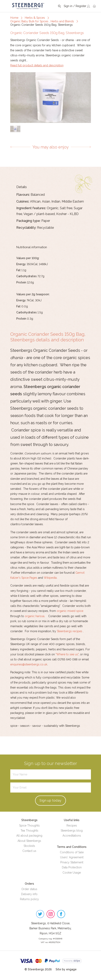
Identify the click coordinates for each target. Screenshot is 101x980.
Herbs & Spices (35, 18)
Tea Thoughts (29, 831)
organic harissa (35, 616)
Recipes (72, 826)
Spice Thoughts (29, 826)
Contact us (29, 851)
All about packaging (29, 836)
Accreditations (72, 836)
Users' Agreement (72, 857)
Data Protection (72, 867)
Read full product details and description (37, 65)
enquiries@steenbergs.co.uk (29, 664)
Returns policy (29, 899)
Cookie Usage (72, 873)
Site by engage (66, 969)
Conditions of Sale (72, 852)
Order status (29, 889)
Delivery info (29, 894)
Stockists (29, 846)
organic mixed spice (70, 611)
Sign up (50, 800)
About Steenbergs (29, 841)
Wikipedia (50, 578)
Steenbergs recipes (70, 631)
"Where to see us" (67, 654)
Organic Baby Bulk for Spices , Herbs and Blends (42, 21)
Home (14, 18)
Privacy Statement (72, 862)
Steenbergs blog (72, 831)
